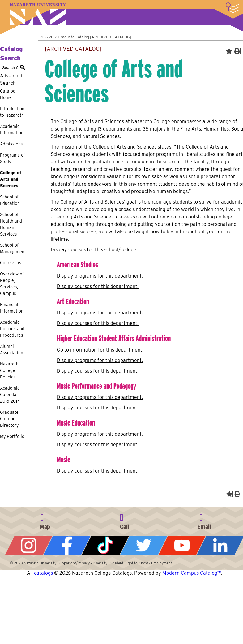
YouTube (182, 545)
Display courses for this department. (98, 286)
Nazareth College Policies (9, 370)
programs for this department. (100, 276)
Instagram (29, 545)
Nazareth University (38, 14)
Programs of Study (13, 158)
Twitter (144, 545)
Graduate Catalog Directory (9, 419)
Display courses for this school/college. (94, 250)
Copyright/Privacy (75, 563)
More (232, 8)
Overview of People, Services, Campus (12, 284)
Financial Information (12, 308)
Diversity (100, 563)
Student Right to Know (129, 563)
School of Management (13, 248)
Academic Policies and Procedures (12, 329)
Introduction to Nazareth (12, 112)
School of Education (10, 200)
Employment (162, 563)
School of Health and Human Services (11, 224)
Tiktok (105, 545)
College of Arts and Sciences (11, 179)
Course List (11, 263)
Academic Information (12, 130)
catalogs (43, 573)
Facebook (67, 545)
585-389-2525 (125, 521)
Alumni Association (12, 350)
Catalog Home (8, 94)
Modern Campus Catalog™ (192, 573)
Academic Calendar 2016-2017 (10, 395)
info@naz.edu (204, 521)
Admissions (11, 144)
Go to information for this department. (100, 350)
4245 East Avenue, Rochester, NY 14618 (45, 521)
